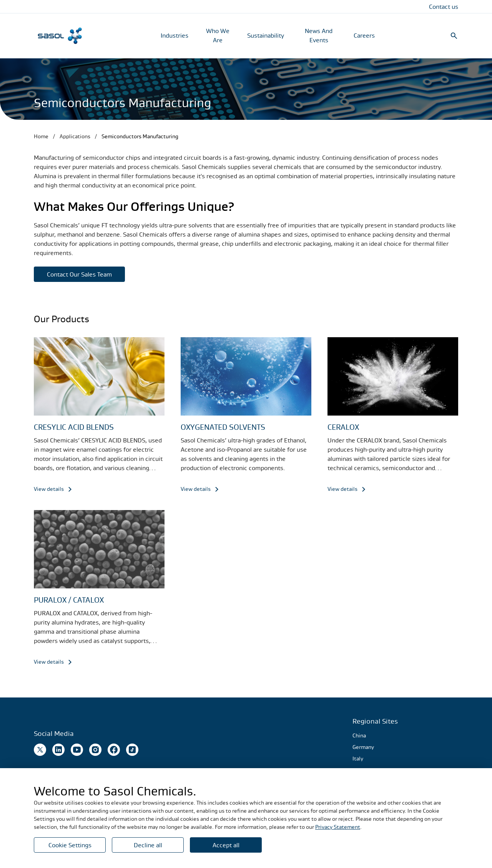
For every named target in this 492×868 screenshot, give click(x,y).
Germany (363, 747)
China (359, 735)
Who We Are (218, 35)
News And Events (319, 35)
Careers (364, 35)
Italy (358, 759)
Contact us (444, 7)
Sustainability (266, 35)
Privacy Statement (338, 827)
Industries (175, 35)
